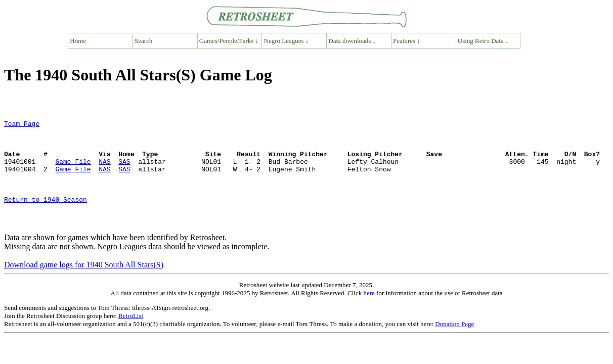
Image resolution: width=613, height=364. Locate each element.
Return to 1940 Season (46, 216)
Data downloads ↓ (352, 41)
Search (143, 41)
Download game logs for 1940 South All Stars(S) (84, 286)
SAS (124, 170)
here (369, 314)
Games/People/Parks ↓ (229, 41)
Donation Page (454, 345)
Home (78, 41)
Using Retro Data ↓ (483, 41)
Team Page (22, 125)
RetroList (131, 337)
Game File (73, 170)
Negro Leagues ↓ (287, 41)
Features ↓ (407, 41)
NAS (104, 170)
